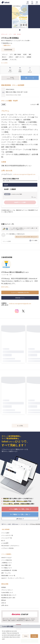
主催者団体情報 (8, 50)
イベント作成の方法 (7, 560)
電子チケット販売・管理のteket (10, 524)
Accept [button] (34, 636)
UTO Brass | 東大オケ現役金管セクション (15, 272)
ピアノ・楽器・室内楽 (15, 34)
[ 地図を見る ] (7, 45)
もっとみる (4, 63)
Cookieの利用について (7, 592)
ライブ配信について (7, 568)
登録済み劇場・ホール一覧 (8, 575)
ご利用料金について (7, 563)
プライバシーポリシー (7, 590)
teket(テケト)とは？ (7, 557)
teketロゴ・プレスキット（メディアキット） (13, 578)
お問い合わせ (5, 605)
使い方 (3, 540)
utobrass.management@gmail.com (24, 174)
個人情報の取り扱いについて (9, 595)
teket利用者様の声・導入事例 (9, 570)
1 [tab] (20, 30)
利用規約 (4, 587)
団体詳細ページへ (20, 298)
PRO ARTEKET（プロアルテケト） (11, 546)
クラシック (4, 34)
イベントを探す (5, 533)
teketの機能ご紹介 (6, 565)
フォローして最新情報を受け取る (20, 292)
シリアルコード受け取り (8, 548)
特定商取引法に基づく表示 (8, 598)
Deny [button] (26, 636)
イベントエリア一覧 (7, 538)
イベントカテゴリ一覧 (7, 535)
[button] (2, 641)
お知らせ (4, 603)
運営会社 (4, 600)
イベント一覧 (24, 524)
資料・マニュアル (6, 573)
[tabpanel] (20, 17)
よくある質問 (5, 543)
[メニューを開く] (37, 2)
